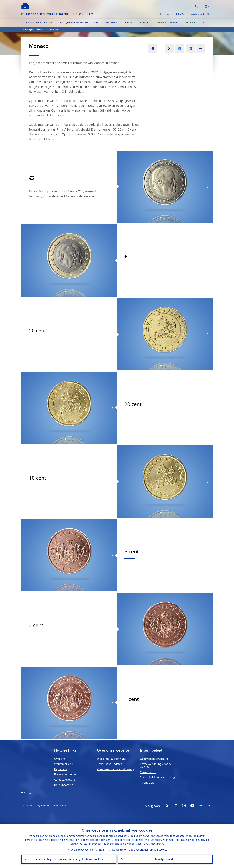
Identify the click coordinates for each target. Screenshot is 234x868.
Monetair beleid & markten (38, 22)
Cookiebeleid (148, 772)
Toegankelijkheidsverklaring (157, 777)
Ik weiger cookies (165, 859)
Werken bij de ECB (200, 14)
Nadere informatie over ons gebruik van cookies (140, 850)
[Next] (208, 187)
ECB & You (180, 14)
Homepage (27, 29)
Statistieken (111, 22)
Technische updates (110, 764)
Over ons (164, 14)
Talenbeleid (147, 783)
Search (197, 6)
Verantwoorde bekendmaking (116, 769)
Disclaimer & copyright (111, 759)
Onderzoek (144, 22)
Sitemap (28, 793)
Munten (54, 29)
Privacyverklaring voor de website (156, 765)
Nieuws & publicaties (167, 22)
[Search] (179, 6)
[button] (202, 6)
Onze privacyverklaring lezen (87, 850)
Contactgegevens (65, 780)
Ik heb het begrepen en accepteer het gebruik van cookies (69, 859)
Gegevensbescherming (154, 759)
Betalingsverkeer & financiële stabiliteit (78, 22)
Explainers (61, 769)
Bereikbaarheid (64, 785)
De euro (128, 22)
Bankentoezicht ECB (197, 22)
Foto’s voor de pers (66, 774)
